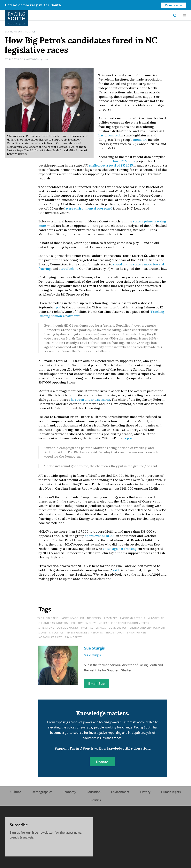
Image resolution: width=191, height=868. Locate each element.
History (145, 792)
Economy (69, 792)
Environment (14, 32)
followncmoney (84, 623)
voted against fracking (120, 549)
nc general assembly (102, 618)
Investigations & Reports (85, 632)
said (116, 570)
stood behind (69, 269)
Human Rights (171, 792)
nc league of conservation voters (124, 623)
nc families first (50, 637)
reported (130, 438)
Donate (102, 762)
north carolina (73, 618)
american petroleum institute (142, 618)
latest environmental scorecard (88, 208)
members (140, 140)
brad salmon (115, 632)
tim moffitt (73, 637)
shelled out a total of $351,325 (111, 165)
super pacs (98, 628)
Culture (16, 792)
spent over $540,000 (100, 536)
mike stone (46, 628)
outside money (68, 628)
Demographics (42, 792)
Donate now (174, 5)
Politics (30, 32)
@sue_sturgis (92, 655)
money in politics (51, 632)
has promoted (109, 135)
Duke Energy (118, 628)
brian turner (136, 632)
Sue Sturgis (16, 59)
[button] (184, 15)
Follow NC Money (122, 161)
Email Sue (96, 683)
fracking (52, 618)
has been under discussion (91, 400)
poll (58, 307)
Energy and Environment (148, 628)
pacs (84, 628)
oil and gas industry (53, 623)
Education (94, 792)
